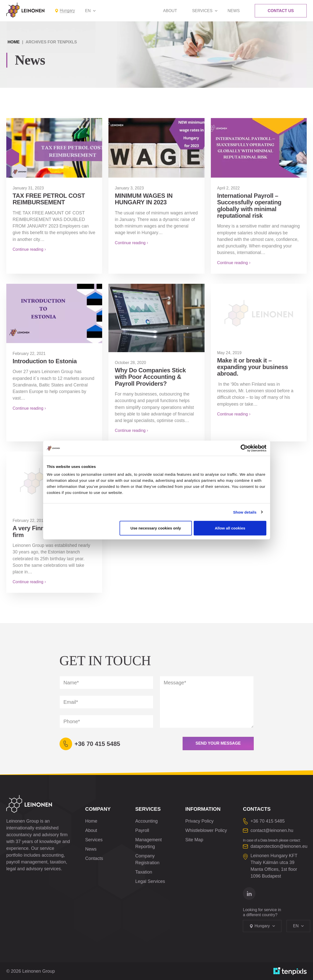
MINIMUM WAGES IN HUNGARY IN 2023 (144, 199)
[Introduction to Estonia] (54, 313)
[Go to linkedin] (249, 893)
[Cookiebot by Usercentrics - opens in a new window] (244, 448)
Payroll (142, 830)
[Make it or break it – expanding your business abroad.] (259, 313)
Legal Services (150, 881)
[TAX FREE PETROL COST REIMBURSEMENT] (54, 148)
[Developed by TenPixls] (290, 971)
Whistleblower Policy (206, 830)
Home (14, 42)
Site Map (194, 840)
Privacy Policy (200, 821)
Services (202, 11)
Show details (245, 512)
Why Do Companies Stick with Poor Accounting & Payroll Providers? (150, 377)
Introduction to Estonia (45, 361)
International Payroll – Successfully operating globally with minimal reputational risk (249, 206)
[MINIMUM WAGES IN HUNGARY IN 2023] (156, 148)
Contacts (94, 858)
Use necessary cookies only (156, 528)
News (234, 11)
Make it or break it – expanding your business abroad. (253, 367)
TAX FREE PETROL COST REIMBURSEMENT (49, 199)
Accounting (146, 821)
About (170, 11)
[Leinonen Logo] (25, 10)
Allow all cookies (230, 528)
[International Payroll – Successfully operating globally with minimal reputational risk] (259, 148)
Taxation (144, 872)
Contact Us (281, 11)
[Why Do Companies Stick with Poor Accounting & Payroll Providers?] (156, 318)
